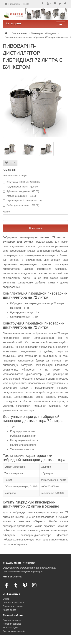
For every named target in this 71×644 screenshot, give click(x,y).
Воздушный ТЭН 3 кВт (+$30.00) (21, 182)
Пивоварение (19, 33)
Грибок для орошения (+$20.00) (21, 205)
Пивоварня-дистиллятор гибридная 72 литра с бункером (36, 37)
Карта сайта (9, 610)
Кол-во (6, 212)
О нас (6, 599)
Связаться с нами (13, 606)
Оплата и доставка (13, 602)
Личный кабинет (12, 620)
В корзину (35, 228)
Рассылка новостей (14, 631)
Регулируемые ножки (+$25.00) (21, 187)
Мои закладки (10, 627)
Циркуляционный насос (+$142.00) (23, 201)
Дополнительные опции (15, 176)
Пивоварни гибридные (43, 33)
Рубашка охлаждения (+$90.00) (21, 191)
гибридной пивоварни (47, 406)
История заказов (12, 624)
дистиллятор (34, 374)
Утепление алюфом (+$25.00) (20, 196)
